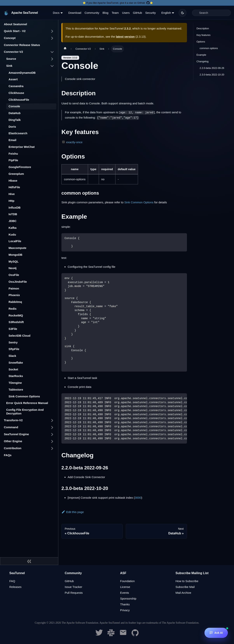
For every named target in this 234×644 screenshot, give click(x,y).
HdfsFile (14, 187)
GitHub (138, 13)
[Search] (211, 13)
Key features (203, 35)
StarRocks (16, 376)
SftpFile (14, 349)
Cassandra (16, 86)
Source (11, 59)
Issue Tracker (73, 587)
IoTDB (13, 214)
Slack (12, 356)
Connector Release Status (22, 45)
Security (150, 13)
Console (14, 106)
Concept (10, 38)
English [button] (166, 13)
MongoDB (15, 255)
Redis (13, 309)
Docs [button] (56, 13)
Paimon (14, 288)
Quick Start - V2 (15, 31)
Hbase (13, 181)
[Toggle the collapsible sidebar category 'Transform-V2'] (52, 420)
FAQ (12, 581)
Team (115, 13)
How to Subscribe (187, 581)
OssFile (14, 275)
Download (75, 13)
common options (209, 48)
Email (12, 140)
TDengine (15, 383)
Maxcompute (17, 248)
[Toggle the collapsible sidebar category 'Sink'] (52, 66)
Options (201, 42)
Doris (12, 127)
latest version (125, 37)
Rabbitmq (15, 302)
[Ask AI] (216, 633)
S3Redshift (16, 322)
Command (11, 427)
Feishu (13, 154)
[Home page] (65, 49)
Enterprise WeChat (22, 147)
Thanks (125, 604)
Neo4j (13, 268)
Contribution (13, 448)
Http (11, 201)
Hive (12, 194)
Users (126, 13)
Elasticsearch (18, 133)
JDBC (13, 221)
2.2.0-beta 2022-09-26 (212, 68)
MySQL (14, 261)
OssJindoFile (18, 282)
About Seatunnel (15, 24)
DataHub (15, 113)
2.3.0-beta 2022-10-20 (212, 75)
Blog (106, 13)
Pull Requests (74, 593)
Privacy (125, 610)
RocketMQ (16, 315)
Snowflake (16, 363)
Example (201, 55)
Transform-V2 (13, 420)
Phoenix (14, 295)
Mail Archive (183, 593)
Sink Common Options (24, 396)
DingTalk (15, 120)
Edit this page (73, 512)
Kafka (13, 228)
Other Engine (13, 441)
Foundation (127, 581)
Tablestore (16, 390)
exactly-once (74, 142)
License (125, 587)
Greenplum (16, 174)
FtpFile (13, 160)
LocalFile (15, 241)
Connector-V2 (13, 52)
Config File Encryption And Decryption (25, 412)
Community (92, 13)
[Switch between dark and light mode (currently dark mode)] (182, 13)
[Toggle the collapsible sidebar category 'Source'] (52, 59)
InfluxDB (15, 208)
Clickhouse (16, 93)
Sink (9, 66)
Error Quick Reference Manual (27, 403)
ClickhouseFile (19, 100)
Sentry (13, 342)
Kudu (12, 234)
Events (125, 593)
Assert (13, 79)
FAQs (8, 455)
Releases (15, 587)
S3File (13, 329)
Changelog (203, 61)
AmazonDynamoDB (22, 73)
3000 (138, 498)
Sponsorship (128, 598)
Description (203, 28)
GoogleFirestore (20, 167)
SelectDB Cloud (20, 336)
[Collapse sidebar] (29, 561)
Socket (13, 369)
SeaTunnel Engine (16, 434)
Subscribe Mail (185, 587)
